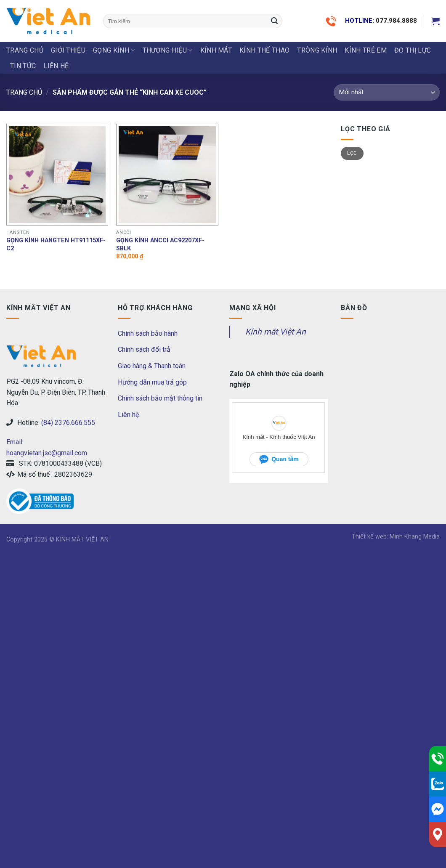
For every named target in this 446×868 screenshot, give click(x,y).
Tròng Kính (317, 50)
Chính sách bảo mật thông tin (160, 398)
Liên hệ (128, 415)
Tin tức (23, 66)
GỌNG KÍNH (114, 50)
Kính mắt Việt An (276, 332)
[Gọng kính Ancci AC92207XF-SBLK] (167, 175)
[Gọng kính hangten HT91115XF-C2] (57, 175)
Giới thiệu (68, 50)
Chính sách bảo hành (148, 333)
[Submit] (275, 21)
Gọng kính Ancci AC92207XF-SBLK (160, 244)
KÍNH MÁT (216, 50)
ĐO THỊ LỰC (413, 50)
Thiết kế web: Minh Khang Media (396, 537)
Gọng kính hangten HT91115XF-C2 (56, 244)
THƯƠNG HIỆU (168, 50)
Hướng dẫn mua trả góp (152, 382)
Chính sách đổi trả (144, 349)
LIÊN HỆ (56, 66)
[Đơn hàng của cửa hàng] (387, 92)
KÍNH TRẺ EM (366, 50)
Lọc (352, 153)
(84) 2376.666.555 (68, 423)
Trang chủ (25, 50)
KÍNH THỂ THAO (264, 50)
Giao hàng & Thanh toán (152, 366)
